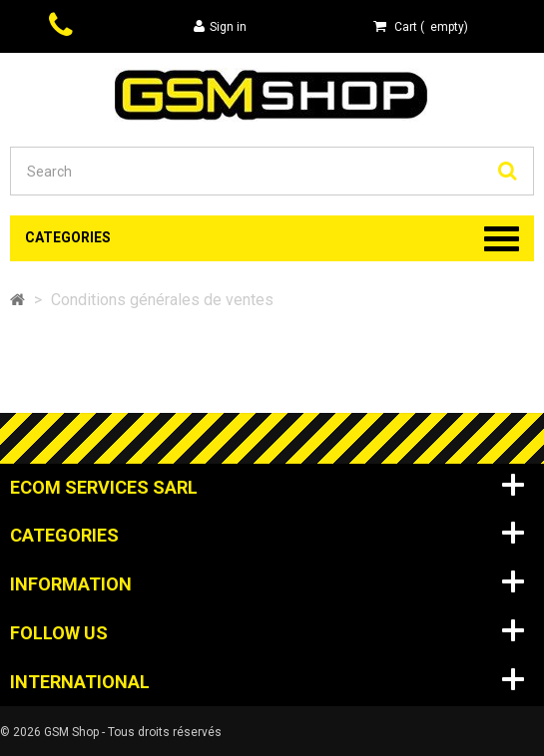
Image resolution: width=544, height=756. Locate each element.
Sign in (220, 26)
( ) (421, 26)
